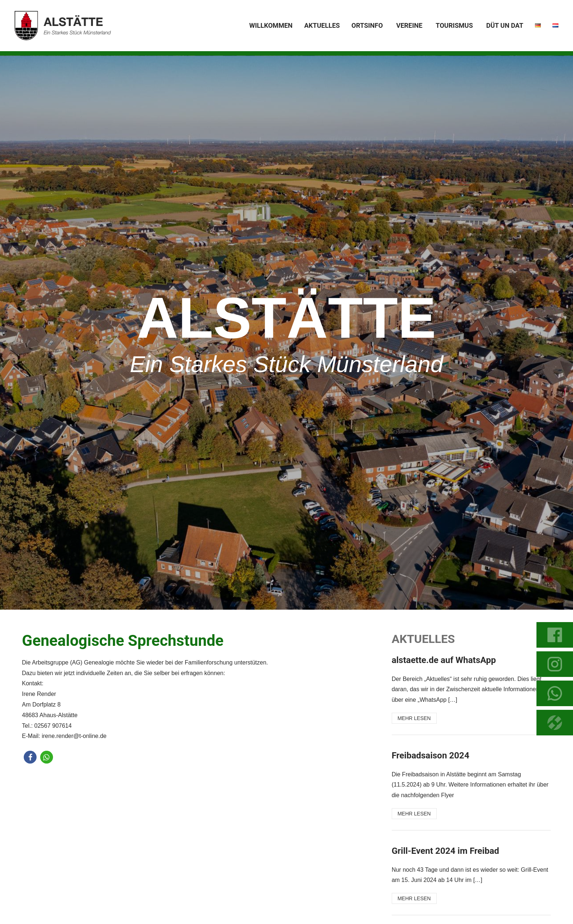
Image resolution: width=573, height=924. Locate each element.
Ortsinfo (367, 25)
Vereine (409, 25)
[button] (30, 757)
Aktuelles (322, 25)
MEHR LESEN (414, 718)
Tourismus (454, 25)
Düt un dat (505, 25)
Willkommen (271, 25)
